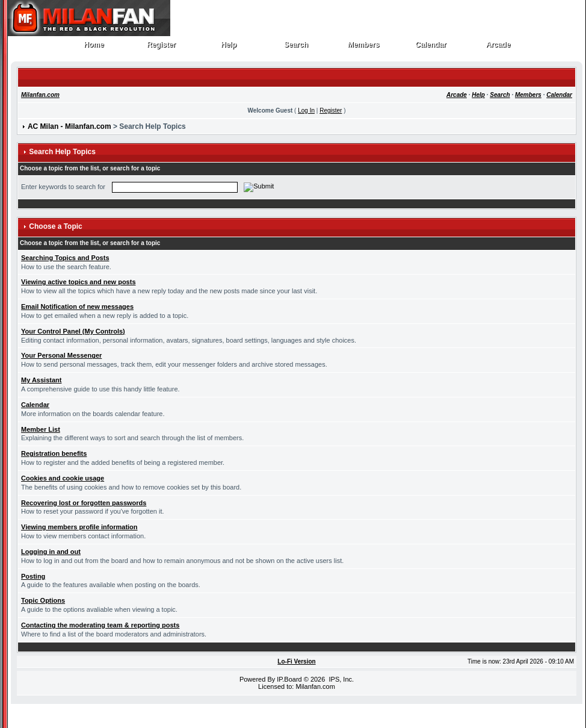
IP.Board (289, 679)
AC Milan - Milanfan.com (69, 126)
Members (364, 48)
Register (162, 48)
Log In (306, 110)
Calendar (431, 48)
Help (229, 48)
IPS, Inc (340, 679)
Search (296, 48)
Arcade (498, 48)
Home (94, 48)
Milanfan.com (40, 95)
